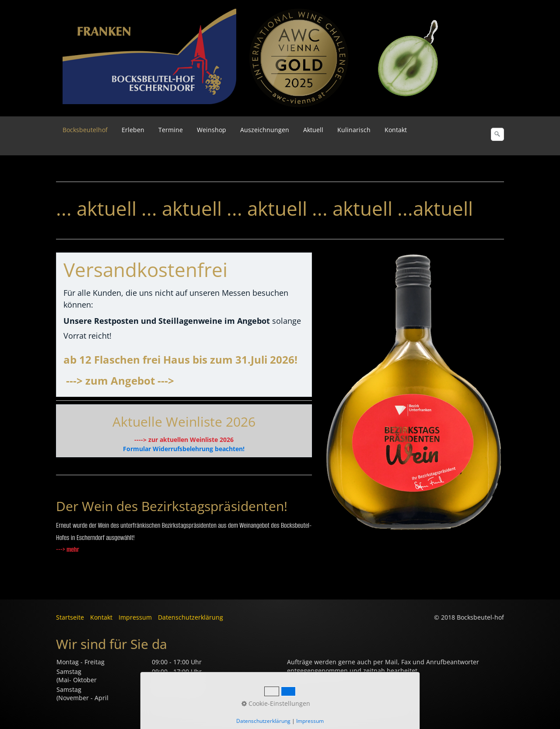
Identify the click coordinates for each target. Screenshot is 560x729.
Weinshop (212, 130)
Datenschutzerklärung (191, 617)
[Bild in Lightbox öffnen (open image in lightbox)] (299, 58)
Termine (171, 130)
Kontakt (396, 130)
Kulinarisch (354, 130)
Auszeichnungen (265, 130)
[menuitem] (86, 130)
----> (140, 440)
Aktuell (313, 130)
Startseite (70, 617)
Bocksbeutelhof (85, 130)
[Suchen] (497, 134)
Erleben (133, 130)
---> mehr (68, 549)
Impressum (135, 617)
